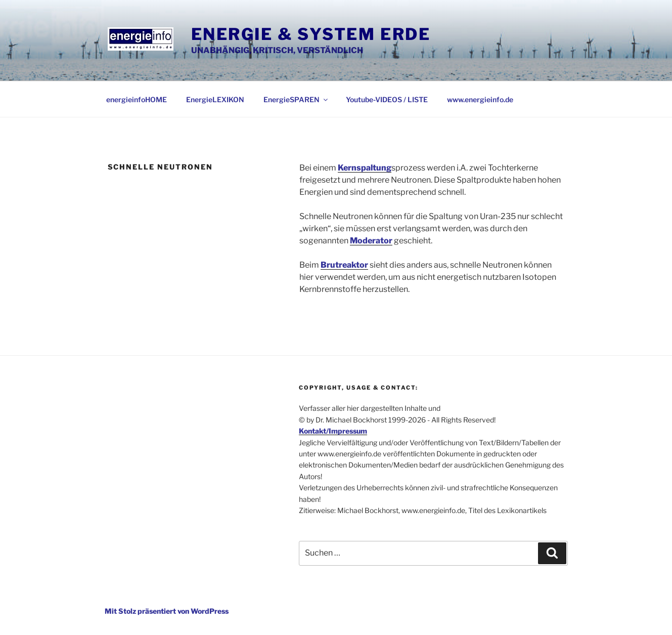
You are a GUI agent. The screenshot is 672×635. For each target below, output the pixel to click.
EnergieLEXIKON (215, 99)
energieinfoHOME (137, 99)
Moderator (371, 241)
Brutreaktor (344, 265)
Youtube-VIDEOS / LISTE (387, 99)
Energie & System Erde (311, 34)
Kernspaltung (365, 168)
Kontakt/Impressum (333, 431)
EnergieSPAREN (296, 99)
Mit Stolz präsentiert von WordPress (167, 611)
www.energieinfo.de (480, 99)
